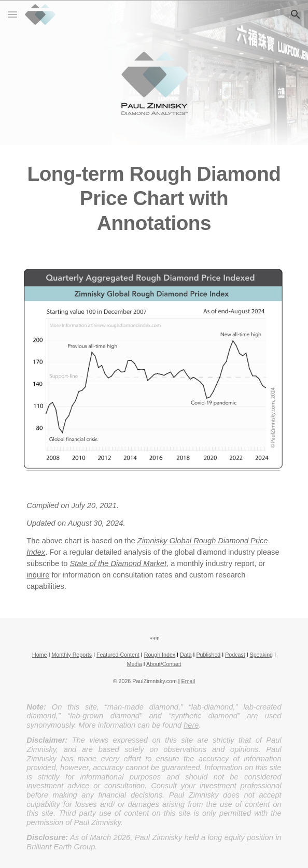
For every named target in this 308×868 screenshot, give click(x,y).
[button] (12, 14)
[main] (154, 198)
